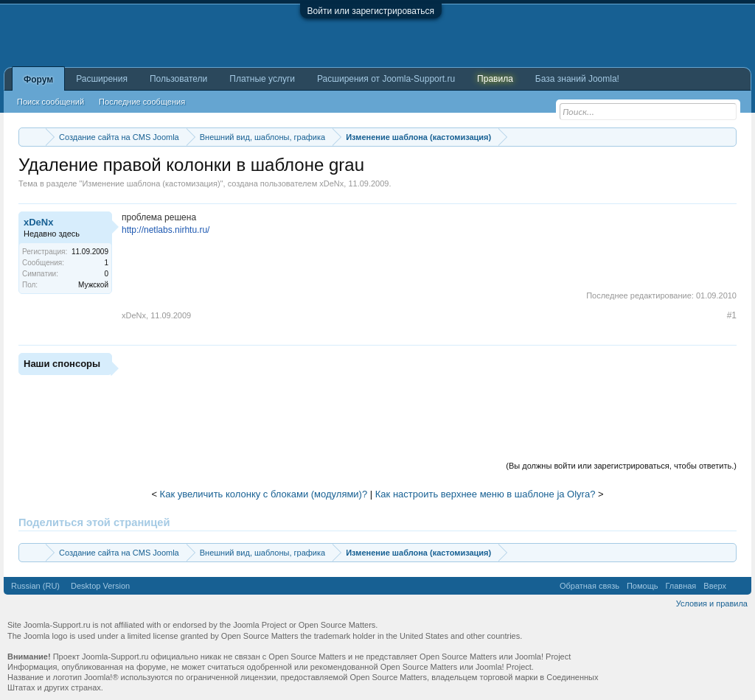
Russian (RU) (35, 586)
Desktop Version (100, 586)
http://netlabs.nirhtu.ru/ (166, 230)
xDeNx (331, 183)
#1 (732, 315)
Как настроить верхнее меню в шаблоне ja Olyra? (486, 494)
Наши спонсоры (62, 364)
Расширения (102, 79)
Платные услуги (262, 79)
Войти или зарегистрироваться (371, 11)
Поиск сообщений (51, 102)
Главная (681, 586)
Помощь (643, 586)
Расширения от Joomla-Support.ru (386, 79)
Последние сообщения (142, 102)
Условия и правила (712, 603)
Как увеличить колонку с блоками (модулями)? (264, 494)
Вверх (715, 586)
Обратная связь (589, 586)
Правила (495, 79)
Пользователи (178, 79)
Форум (38, 80)
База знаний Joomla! (577, 79)
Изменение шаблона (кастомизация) (151, 183)
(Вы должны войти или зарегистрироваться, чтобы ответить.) (621, 466)
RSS (739, 586)
